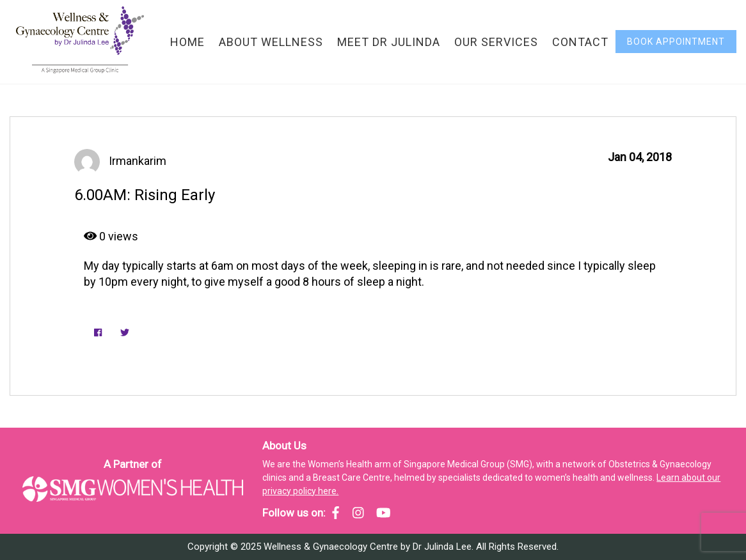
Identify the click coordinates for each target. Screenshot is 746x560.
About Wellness (271, 42)
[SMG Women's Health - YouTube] (384, 513)
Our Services (496, 42)
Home (187, 42)
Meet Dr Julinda (389, 42)
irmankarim (138, 161)
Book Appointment (676, 42)
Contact (580, 42)
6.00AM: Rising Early (145, 195)
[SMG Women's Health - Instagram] (358, 513)
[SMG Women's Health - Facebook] (336, 513)
